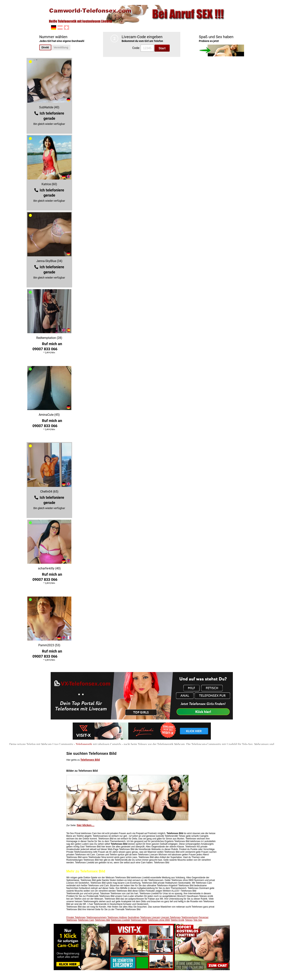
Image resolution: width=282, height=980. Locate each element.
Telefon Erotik (178, 920)
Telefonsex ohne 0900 (159, 920)
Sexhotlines (134, 917)
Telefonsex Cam (86, 920)
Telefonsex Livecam (150, 917)
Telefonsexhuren (190, 917)
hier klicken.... (86, 825)
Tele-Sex (198, 920)
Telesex (189, 920)
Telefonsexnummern (96, 917)
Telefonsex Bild (90, 760)
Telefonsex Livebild (120, 920)
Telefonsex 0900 (139, 920)
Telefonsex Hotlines (117, 917)
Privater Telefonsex (76, 917)
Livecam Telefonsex (171, 917)
